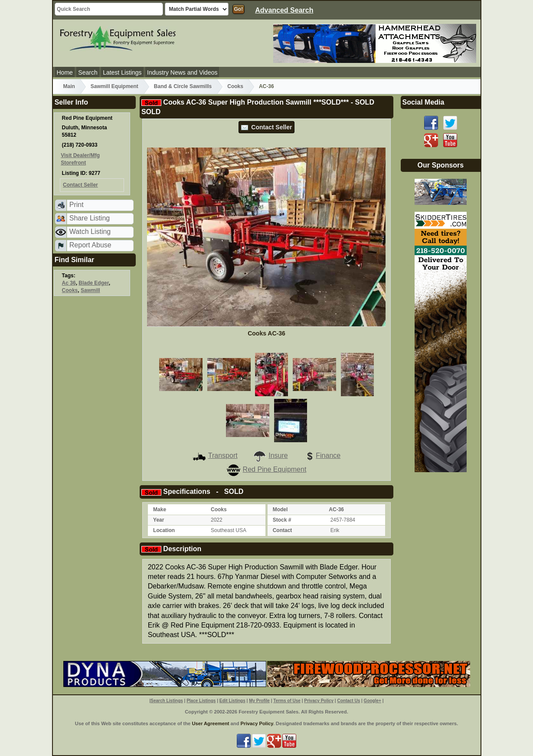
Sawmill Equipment (114, 86)
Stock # (282, 520)
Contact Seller (267, 127)
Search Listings (167, 701)
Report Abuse (90, 245)
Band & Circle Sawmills (183, 86)
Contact (283, 530)
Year (159, 520)
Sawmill (90, 290)
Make (160, 509)
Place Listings (201, 701)
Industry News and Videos (182, 72)
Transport (215, 455)
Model (280, 509)
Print (77, 205)
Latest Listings (122, 72)
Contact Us (348, 701)
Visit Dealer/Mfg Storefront (80, 159)
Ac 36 (69, 283)
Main (69, 86)
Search (88, 72)
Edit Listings (232, 701)
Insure (270, 455)
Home (65, 72)
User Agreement (210, 723)
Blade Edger (93, 283)
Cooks (235, 86)
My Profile (259, 701)
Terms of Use (287, 701)
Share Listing (90, 218)
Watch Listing (90, 232)
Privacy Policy (319, 701)
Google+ (373, 701)
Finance (322, 455)
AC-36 (266, 86)
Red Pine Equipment (267, 469)
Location (164, 530)
